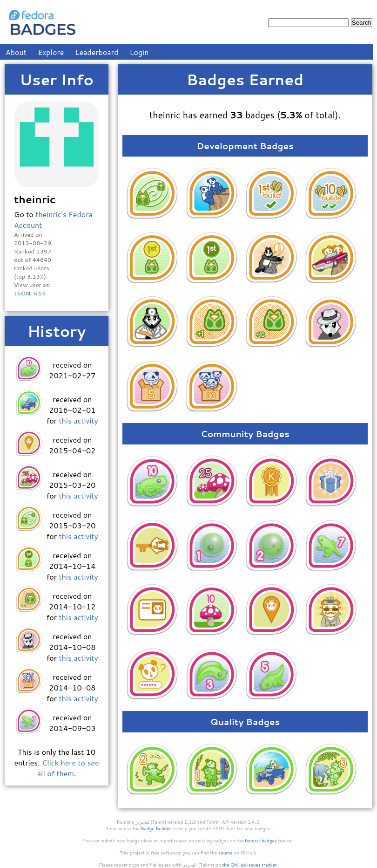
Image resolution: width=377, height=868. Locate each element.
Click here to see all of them (68, 768)
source (226, 853)
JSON (22, 293)
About (16, 52)
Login (139, 52)
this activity (78, 420)
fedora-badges (261, 841)
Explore (51, 52)
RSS (40, 293)
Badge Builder (156, 828)
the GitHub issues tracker (249, 865)
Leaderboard (97, 52)
